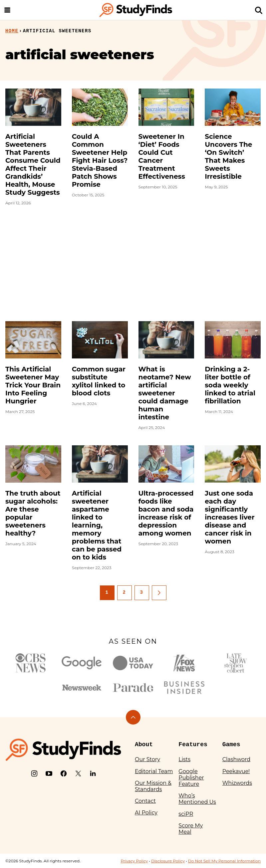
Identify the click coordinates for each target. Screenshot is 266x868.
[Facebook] (64, 773)
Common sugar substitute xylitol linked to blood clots (99, 381)
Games (231, 745)
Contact (145, 801)
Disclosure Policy (168, 861)
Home (12, 31)
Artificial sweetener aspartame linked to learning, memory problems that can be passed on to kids (97, 525)
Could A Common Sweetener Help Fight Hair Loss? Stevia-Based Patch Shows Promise (100, 160)
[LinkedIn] (93, 773)
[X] (78, 773)
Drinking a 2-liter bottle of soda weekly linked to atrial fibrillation (230, 385)
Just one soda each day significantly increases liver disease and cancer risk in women (230, 517)
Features (193, 745)
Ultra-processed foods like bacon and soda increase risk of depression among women (166, 513)
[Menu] (7, 10)
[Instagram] (34, 773)
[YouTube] (49, 773)
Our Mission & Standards (153, 786)
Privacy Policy (134, 861)
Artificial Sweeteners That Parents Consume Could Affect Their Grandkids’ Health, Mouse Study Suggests (33, 164)
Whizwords (237, 783)
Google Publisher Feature (191, 778)
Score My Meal (191, 829)
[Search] (259, 10)
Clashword (236, 759)
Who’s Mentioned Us (197, 799)
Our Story (147, 759)
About (144, 745)
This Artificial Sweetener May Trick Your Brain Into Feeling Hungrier (33, 385)
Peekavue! (236, 771)
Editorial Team (154, 771)
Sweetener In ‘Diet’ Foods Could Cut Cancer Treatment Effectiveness (162, 156)
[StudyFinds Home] (136, 10)
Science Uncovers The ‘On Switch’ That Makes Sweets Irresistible (228, 156)
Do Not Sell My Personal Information (224, 861)
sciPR (186, 814)
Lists (184, 759)
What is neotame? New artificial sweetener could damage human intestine (165, 393)
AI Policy (146, 813)
